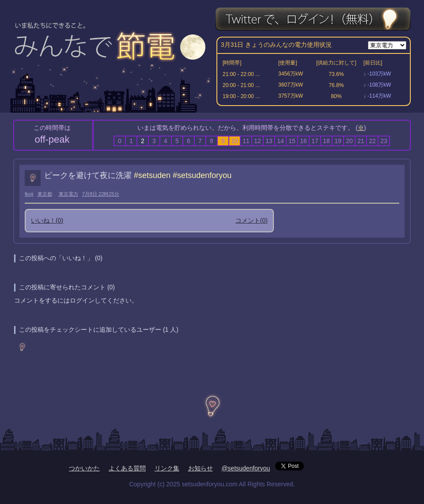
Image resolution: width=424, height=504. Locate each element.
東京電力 (68, 194)
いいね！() (47, 220)
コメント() (252, 220)
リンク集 (167, 468)
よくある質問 (127, 468)
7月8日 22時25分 (101, 194)
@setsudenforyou (246, 468)
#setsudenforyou (202, 175)
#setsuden (152, 175)
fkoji (29, 194)
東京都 (45, 194)
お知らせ (201, 468)
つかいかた (84, 468)
